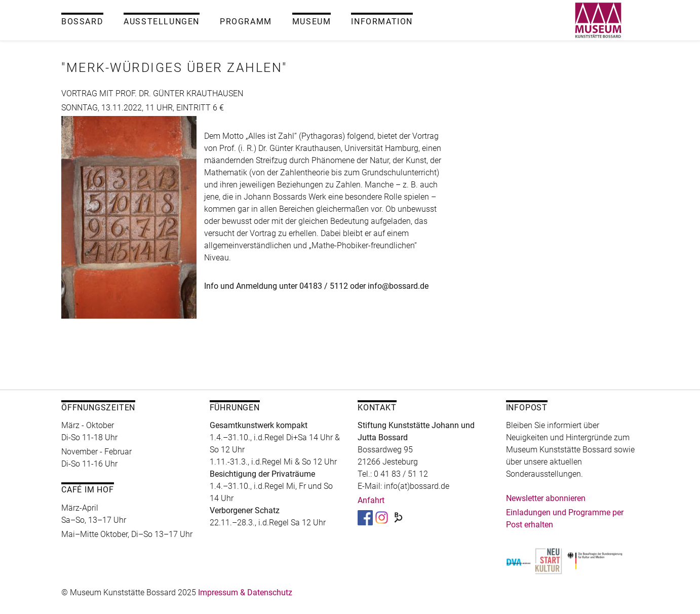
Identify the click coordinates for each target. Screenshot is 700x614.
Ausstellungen (162, 22)
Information (382, 22)
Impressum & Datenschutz (245, 592)
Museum (312, 22)
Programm (246, 22)
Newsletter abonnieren (546, 498)
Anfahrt (371, 500)
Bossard (82, 22)
